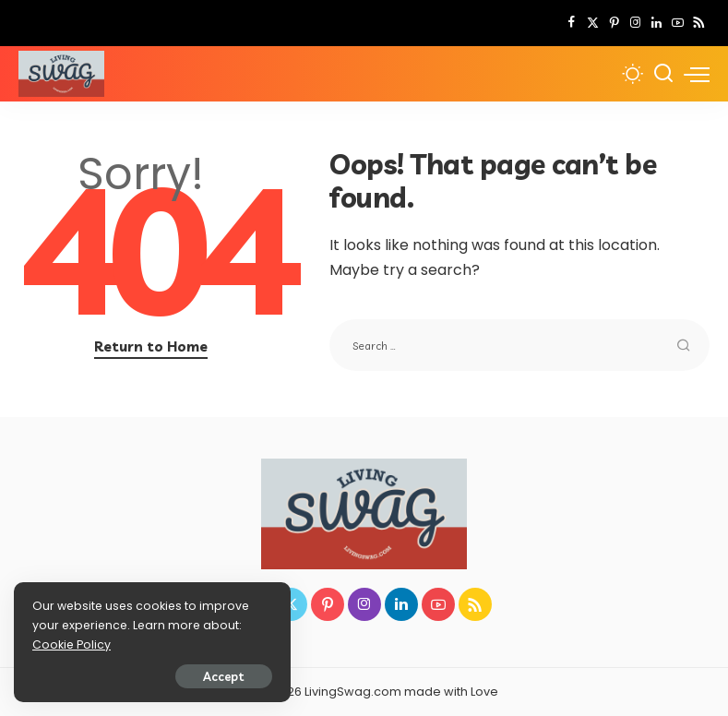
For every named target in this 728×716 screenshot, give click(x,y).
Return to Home (151, 346)
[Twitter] (593, 23)
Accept (224, 676)
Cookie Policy (72, 644)
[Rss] (699, 23)
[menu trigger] (697, 74)
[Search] (663, 74)
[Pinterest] (614, 23)
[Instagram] (635, 23)
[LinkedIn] (656, 23)
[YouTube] (678, 23)
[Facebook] (572, 23)
